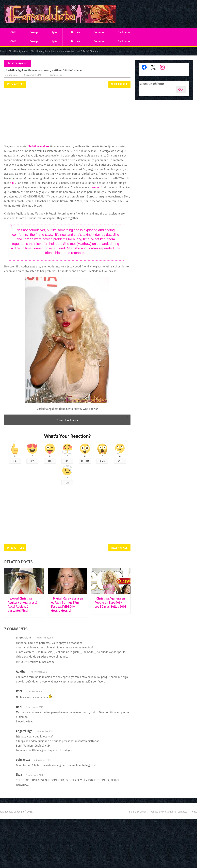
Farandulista (11, 75)
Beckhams (124, 32)
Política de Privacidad (162, 812)
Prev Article (15, 84)
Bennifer (99, 32)
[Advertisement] (67, 116)
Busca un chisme (151, 84)
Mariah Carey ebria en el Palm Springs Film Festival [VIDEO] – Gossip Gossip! (67, 605)
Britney (75, 32)
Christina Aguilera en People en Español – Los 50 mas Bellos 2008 (110, 603)
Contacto (182, 812)
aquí (13, 183)
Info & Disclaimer (137, 812)
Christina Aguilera (18, 63)
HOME (12, 32)
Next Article (119, 84)
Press (194, 812)
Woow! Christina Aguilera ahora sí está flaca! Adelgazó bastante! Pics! (23, 605)
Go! (181, 89)
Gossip (34, 32)
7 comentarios (55, 75)
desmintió (96, 187)
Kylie (54, 32)
